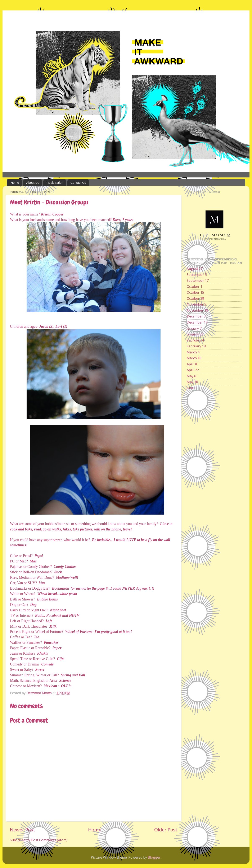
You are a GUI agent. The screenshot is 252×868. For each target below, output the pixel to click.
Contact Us (78, 183)
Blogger (154, 857)
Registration (55, 183)
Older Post (166, 830)
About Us (33, 183)
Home (15, 183)
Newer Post (22, 830)
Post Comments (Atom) (49, 840)
